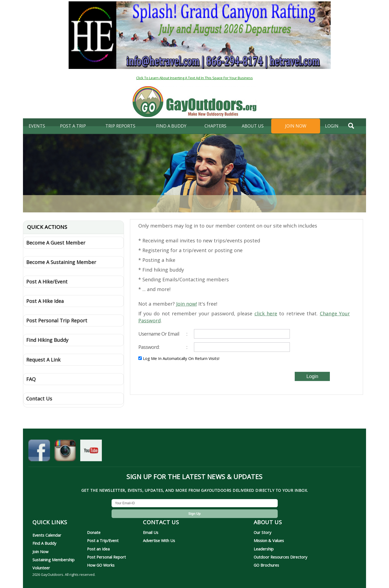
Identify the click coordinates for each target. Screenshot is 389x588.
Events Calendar (47, 535)
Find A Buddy (44, 543)
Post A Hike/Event (47, 282)
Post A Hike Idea (45, 301)
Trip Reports (120, 126)
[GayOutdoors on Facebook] (39, 452)
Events (37, 126)
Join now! (187, 304)
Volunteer (41, 568)
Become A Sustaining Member (61, 262)
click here (266, 313)
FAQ (31, 379)
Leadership (264, 549)
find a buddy (171, 126)
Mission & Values (269, 540)
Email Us (151, 532)
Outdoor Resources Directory (280, 557)
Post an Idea (98, 549)
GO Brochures (266, 565)
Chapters (215, 126)
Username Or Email (163, 334)
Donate (94, 532)
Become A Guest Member (56, 243)
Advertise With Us (159, 540)
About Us (253, 126)
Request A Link (43, 360)
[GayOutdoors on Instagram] (65, 452)
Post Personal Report (106, 557)
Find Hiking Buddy (47, 340)
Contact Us (39, 399)
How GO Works (101, 565)
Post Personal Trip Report (57, 320)
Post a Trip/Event (103, 540)
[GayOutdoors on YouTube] (91, 452)
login (332, 126)
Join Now (296, 126)
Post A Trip (73, 126)
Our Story (262, 532)
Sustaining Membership (53, 560)
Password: (163, 347)
